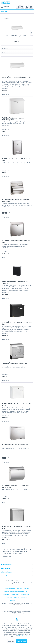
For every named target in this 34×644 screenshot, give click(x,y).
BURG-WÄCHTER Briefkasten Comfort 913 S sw (17, 323)
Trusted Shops (15, 595)
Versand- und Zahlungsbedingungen (14, 592)
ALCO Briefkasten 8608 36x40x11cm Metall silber (15, 364)
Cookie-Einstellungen (10, 589)
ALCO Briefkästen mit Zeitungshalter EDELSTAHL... (15, 201)
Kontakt (19, 589)
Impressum (24, 598)
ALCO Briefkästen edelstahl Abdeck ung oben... (16, 241)
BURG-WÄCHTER (23, 549)
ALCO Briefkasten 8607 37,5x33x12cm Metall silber (15, 486)
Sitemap (17, 598)
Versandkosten (6, 583)
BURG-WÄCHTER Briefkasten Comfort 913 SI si (17, 527)
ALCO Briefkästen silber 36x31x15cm (15, 445)
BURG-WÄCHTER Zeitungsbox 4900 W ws (17, 36)
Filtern (5, 49)
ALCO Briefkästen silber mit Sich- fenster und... (17, 160)
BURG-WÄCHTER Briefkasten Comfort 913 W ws (17, 405)
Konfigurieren (21, 641)
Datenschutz (9, 598)
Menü (5, 7)
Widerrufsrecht (25, 595)
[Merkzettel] (22, 7)
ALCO (5, 550)
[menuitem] (5, 7)
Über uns (26, 589)
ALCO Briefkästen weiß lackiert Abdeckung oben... (13, 119)
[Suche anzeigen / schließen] (18, 7)
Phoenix (6, 552)
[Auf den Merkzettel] (6, 95)
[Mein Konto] (27, 7)
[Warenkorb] (31, 7)
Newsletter (6, 595)
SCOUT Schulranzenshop (17, 601)
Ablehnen (11, 641)
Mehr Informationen (24, 636)
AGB (27, 592)
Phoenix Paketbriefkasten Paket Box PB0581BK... (15, 282)
